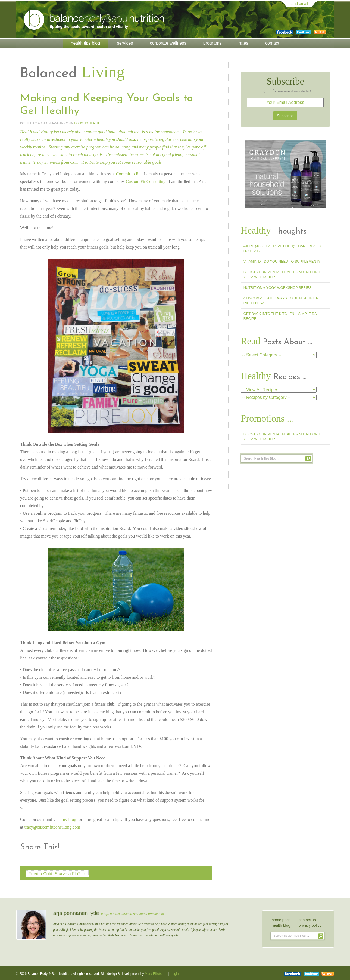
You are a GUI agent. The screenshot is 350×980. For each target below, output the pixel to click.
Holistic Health (87, 123)
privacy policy (310, 925)
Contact (272, 43)
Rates (243, 43)
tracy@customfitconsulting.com (52, 827)
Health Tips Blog (86, 43)
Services (125, 43)
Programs (212, 43)
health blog (281, 925)
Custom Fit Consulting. (146, 181)
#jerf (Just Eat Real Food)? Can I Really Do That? (282, 248)
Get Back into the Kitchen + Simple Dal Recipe (281, 316)
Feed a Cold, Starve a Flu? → (57, 873)
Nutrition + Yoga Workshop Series (277, 288)
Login (175, 973)
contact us (307, 919)
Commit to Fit (82, 162)
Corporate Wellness (168, 43)
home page (281, 919)
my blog (69, 819)
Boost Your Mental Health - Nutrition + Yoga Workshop (282, 275)
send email (299, 4)
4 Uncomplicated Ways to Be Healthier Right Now (281, 301)
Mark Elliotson (155, 973)
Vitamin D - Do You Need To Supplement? (282, 261)
